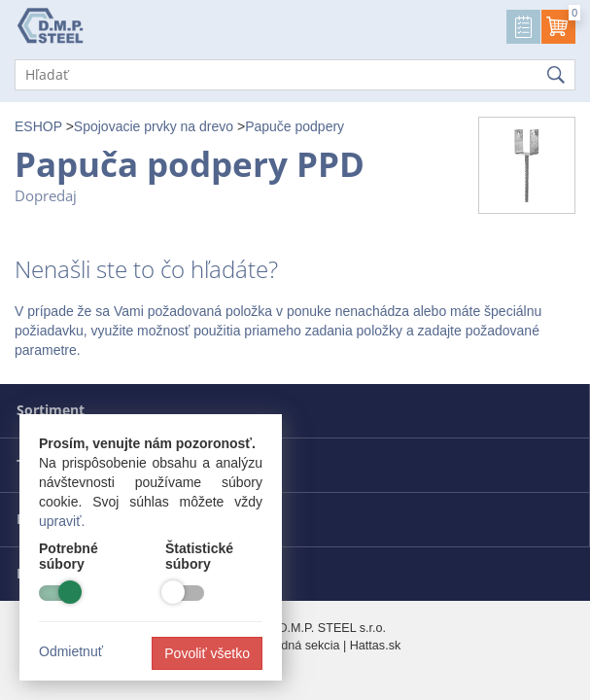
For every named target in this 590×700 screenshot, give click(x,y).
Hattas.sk (376, 646)
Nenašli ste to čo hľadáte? (146, 269)
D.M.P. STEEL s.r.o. (332, 628)
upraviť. (62, 521)
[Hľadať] (295, 75)
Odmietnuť (71, 651)
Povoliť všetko (207, 653)
